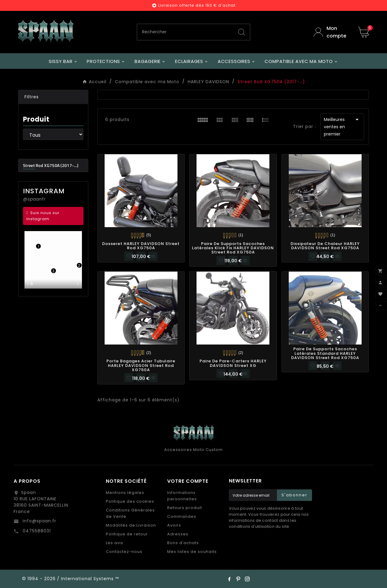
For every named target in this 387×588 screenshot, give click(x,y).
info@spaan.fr (39, 521)
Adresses (178, 534)
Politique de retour (127, 534)
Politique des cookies (130, 501)
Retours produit (185, 508)
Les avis (115, 543)
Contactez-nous (124, 552)
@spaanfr (34, 199)
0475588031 (36, 531)
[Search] (242, 32)
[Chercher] (185, 32)
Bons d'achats (183, 543)
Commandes (182, 516)
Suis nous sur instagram (43, 216)
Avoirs (174, 525)
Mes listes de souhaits (192, 552)
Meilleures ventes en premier (342, 126)
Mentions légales (125, 493)
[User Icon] (331, 32)
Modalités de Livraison (131, 525)
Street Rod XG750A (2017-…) (51, 165)
